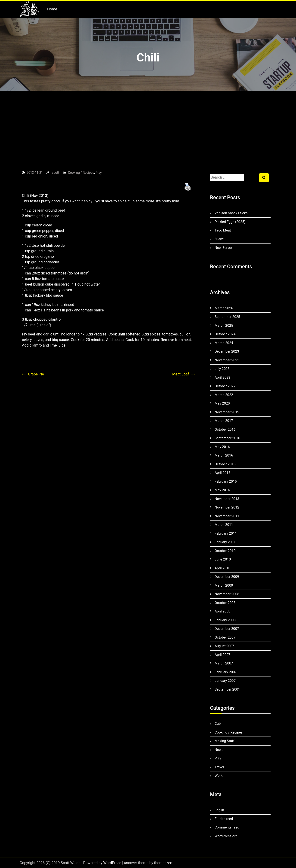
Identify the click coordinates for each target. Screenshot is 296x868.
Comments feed (227, 827)
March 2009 (224, 585)
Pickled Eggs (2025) (230, 222)
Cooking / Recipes (81, 173)
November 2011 (227, 516)
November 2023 (227, 360)
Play (99, 173)
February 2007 (226, 672)
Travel (219, 767)
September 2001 (227, 689)
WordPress (112, 863)
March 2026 (224, 308)
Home (52, 9)
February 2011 (226, 533)
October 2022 (225, 386)
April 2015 (222, 473)
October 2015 (225, 464)
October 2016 (225, 429)
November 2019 (227, 412)
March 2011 (224, 525)
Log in (219, 810)
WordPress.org (226, 836)
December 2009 (227, 577)
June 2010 (223, 559)
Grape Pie (36, 374)
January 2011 (225, 542)
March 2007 (224, 663)
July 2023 (222, 369)
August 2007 (224, 646)
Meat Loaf (181, 374)
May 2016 (222, 447)
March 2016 (224, 455)
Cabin (219, 724)
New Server (223, 248)
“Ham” (219, 239)
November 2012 (227, 507)
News (219, 750)
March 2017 (224, 421)
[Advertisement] (148, 126)
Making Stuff (224, 741)
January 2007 (225, 681)
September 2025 (227, 317)
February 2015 (226, 481)
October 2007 (225, 637)
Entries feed (224, 819)
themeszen (163, 863)
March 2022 (224, 395)
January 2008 (225, 620)
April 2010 (222, 568)
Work (219, 776)
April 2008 (222, 611)
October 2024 (225, 334)
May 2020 (222, 403)
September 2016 (227, 438)
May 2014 (222, 490)
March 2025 (224, 326)
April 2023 (222, 378)
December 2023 (227, 351)
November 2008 (227, 594)
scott (55, 173)
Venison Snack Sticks (231, 213)
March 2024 (224, 343)
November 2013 (227, 499)
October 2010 (225, 551)
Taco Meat (223, 230)
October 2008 (225, 603)
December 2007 (227, 629)
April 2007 (222, 655)
